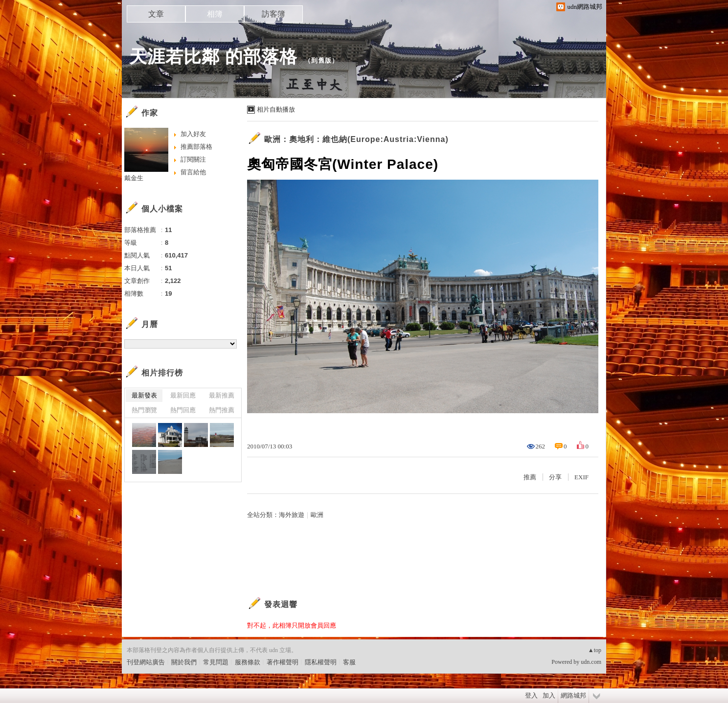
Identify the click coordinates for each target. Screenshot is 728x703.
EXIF (581, 477)
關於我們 (184, 662)
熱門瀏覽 (144, 410)
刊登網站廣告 (146, 662)
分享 (555, 477)
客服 (349, 662)
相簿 (215, 14)
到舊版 (321, 60)
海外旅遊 (292, 515)
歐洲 (317, 515)
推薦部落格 (196, 147)
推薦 (530, 477)
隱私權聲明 (321, 662)
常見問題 (216, 662)
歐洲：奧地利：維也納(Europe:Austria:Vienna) (356, 139)
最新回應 (183, 395)
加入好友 (193, 134)
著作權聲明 (283, 662)
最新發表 (144, 395)
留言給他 (193, 172)
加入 (549, 695)
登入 (531, 695)
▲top (595, 650)
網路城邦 (573, 695)
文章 (156, 14)
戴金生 (134, 178)
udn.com (591, 662)
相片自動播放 (276, 109)
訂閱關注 (193, 159)
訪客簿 (273, 14)
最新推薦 (222, 395)
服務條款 (248, 662)
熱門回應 (183, 410)
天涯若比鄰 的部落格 (213, 57)
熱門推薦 (222, 410)
